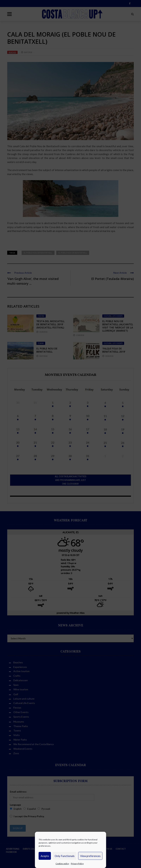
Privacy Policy (77, 864)
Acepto (45, 856)
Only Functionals (65, 856)
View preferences (90, 856)
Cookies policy (62, 864)
